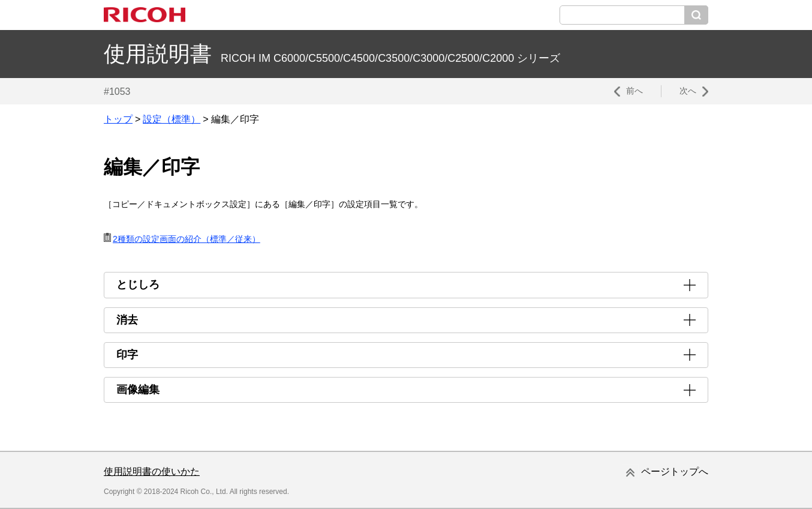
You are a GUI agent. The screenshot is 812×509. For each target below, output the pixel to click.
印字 (127, 355)
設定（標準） (172, 119)
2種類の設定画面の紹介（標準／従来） (187, 239)
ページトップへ (675, 471)
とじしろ (138, 285)
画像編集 (138, 390)
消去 (127, 320)
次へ (688, 91)
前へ (634, 91)
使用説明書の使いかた (152, 471)
